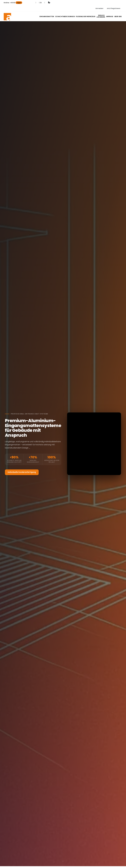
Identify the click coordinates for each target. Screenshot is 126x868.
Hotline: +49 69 (13, 3)
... (29, 448)
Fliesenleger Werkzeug (87, 16)
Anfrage (110, 16)
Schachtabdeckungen (68, 16)
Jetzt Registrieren (114, 8)
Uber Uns (118, 16)
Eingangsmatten (51, 16)
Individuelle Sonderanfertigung (22, 472)
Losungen (102, 17)
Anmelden (99, 8)
